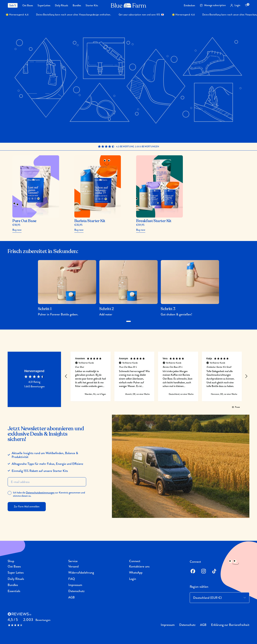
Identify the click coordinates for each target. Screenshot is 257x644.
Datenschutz (76, 591)
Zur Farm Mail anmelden (27, 506)
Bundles (77, 5)
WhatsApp (136, 572)
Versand (73, 566)
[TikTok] (214, 571)
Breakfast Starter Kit (154, 221)
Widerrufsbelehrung (81, 572)
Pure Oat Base (24, 221)
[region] (156, 376)
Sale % (13, 5)
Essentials (14, 591)
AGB (71, 597)
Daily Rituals (61, 5)
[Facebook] (193, 571)
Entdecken (189, 5)
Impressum (75, 585)
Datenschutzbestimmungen (40, 492)
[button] (66, 376)
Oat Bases (28, 5)
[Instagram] (203, 571)
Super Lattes (16, 572)
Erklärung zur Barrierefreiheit (230, 625)
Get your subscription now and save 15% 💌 (147, 15)
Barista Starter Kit (90, 221)
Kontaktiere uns (139, 566)
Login (133, 579)
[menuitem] (14, 5)
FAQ (72, 579)
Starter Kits (92, 5)
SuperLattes (44, 5)
